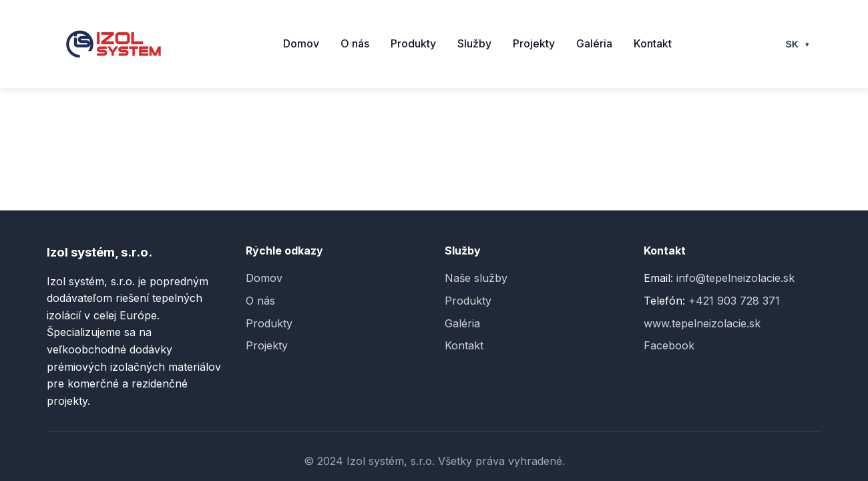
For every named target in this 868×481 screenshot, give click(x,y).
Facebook (669, 345)
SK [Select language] (798, 44)
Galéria (594, 43)
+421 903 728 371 (734, 301)
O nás (355, 43)
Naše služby (476, 278)
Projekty (534, 43)
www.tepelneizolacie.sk (702, 323)
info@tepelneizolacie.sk (735, 278)
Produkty (413, 43)
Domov (301, 43)
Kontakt (653, 43)
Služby (474, 43)
